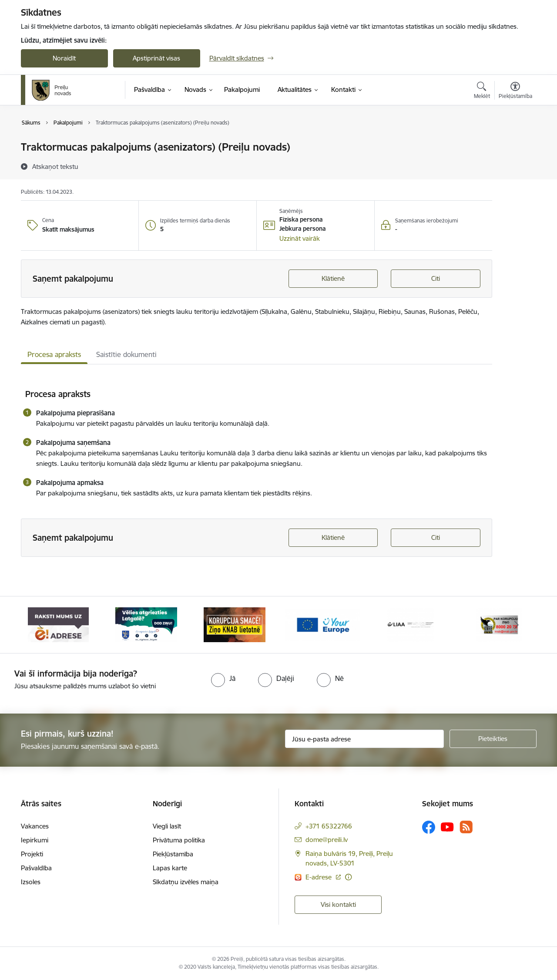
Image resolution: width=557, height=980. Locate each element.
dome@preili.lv (327, 840)
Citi (436, 278)
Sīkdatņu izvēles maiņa (186, 882)
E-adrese (319, 877)
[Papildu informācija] (348, 877)
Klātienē (333, 278)
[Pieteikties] (493, 739)
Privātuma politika (179, 840)
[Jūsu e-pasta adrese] (364, 739)
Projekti (32, 854)
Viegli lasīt (167, 826)
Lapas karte (170, 868)
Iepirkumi (35, 840)
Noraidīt (64, 58)
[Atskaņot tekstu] (55, 166)
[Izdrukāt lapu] (515, 143)
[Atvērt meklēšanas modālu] (482, 91)
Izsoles (31, 882)
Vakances (35, 826)
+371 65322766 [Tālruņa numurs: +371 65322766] (329, 826)
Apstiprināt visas (156, 58)
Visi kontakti (338, 904)
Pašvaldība (36, 868)
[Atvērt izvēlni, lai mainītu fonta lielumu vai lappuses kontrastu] (515, 91)
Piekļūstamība (173, 854)
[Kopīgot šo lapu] (515, 165)
